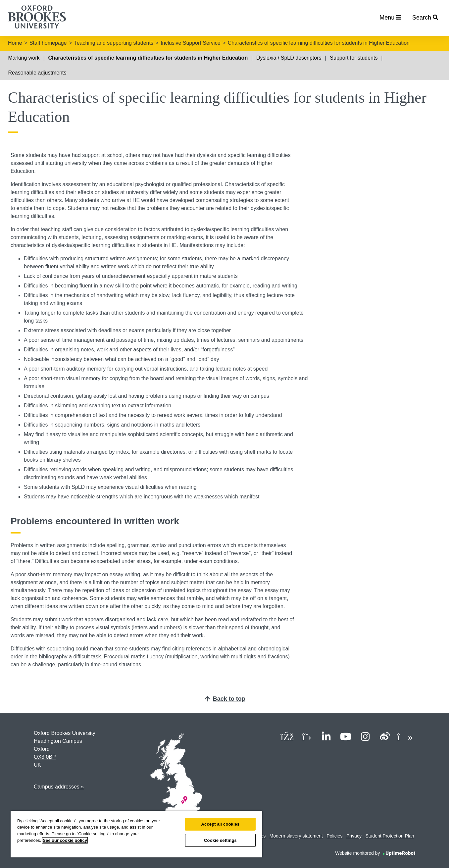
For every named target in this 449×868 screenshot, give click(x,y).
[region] (136, 834)
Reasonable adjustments (37, 73)
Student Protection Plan (390, 836)
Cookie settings (220, 840)
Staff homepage (48, 43)
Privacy (354, 836)
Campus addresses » (59, 787)
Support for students (354, 58)
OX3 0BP (45, 757)
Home (15, 43)
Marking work (24, 58)
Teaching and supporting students (114, 43)
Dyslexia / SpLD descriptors (289, 58)
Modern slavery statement (296, 836)
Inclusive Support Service (191, 43)
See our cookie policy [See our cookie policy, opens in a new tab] (65, 840)
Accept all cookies (221, 824)
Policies (334, 836)
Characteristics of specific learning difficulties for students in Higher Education (319, 43)
